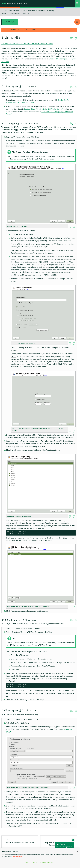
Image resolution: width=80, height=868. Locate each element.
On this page (10, 22)
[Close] (78, 851)
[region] (40, 858)
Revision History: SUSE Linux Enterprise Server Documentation (27, 43)
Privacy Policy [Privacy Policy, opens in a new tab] (17, 857)
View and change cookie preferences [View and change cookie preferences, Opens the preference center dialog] (39, 862)
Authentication (15, 13)
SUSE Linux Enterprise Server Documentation (20, 11)
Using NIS (26, 13)
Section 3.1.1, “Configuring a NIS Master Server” (44, 109)
